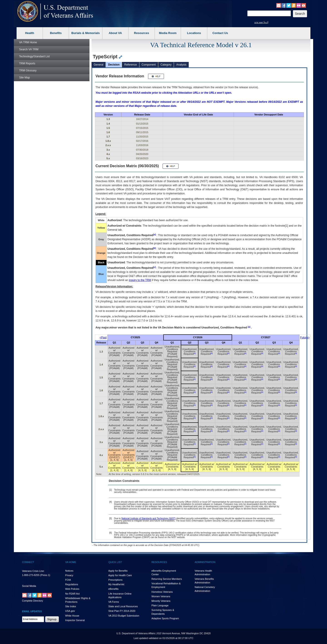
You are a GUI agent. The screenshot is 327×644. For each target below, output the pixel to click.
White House (72, 616)
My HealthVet (116, 584)
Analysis (181, 65)
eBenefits (113, 589)
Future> (305, 338)
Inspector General (75, 620)
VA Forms (114, 602)
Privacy (69, 575)
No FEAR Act (72, 594)
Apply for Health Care (120, 575)
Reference (130, 65)
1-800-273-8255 (31, 575)
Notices (69, 571)
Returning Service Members (167, 579)
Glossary (28, 71)
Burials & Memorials (85, 33)
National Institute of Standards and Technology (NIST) (148, 518)
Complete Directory (32, 601)
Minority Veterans (161, 601)
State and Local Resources (123, 606)
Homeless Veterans (162, 592)
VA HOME (71, 562)
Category (166, 65)
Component (149, 65)
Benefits (56, 33)
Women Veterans (161, 596)
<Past (103, 338)
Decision (114, 65)
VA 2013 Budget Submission (124, 616)
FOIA (68, 580)
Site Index (71, 606)
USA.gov (70, 611)
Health (30, 33)
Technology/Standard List (34, 56)
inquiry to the (140, 280)
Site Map (24, 78)
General (99, 65)
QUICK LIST (115, 562)
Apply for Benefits (118, 571)
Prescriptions (115, 580)
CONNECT (28, 562)
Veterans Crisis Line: (33, 571)
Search (29, 49)
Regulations (72, 584)
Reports (27, 64)
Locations (194, 33)
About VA (115, 33)
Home (28, 42)
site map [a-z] (261, 22)
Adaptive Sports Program (165, 618)
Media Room (168, 33)
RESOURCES (159, 562)
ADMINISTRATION (205, 562)
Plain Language (160, 605)
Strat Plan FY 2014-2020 (122, 611)
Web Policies (72, 589)
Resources (141, 33)
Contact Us (220, 33)
